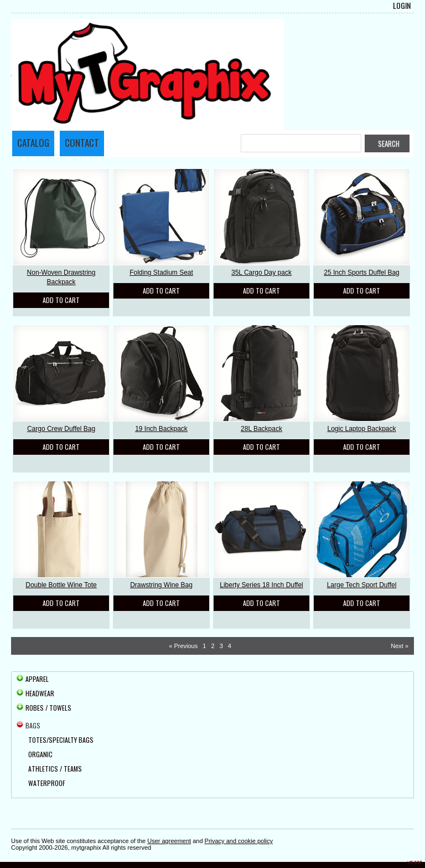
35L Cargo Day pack (261, 273)
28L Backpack (261, 429)
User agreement (169, 841)
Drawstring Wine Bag (161, 585)
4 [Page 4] (230, 646)
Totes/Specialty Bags (61, 740)
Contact (82, 143)
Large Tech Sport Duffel (362, 585)
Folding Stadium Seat (161, 273)
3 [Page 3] (221, 646)
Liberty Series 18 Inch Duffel (261, 585)
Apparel (37, 679)
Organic (40, 754)
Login (402, 6)
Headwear (40, 693)
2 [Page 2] (212, 646)
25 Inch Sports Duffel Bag (362, 273)
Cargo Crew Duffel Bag (61, 429)
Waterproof (47, 783)
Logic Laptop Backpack (361, 429)
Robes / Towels (48, 708)
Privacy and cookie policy (239, 841)
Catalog (33, 143)
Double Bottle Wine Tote (61, 585)
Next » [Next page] (400, 646)
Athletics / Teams (55, 769)
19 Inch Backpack (161, 429)
